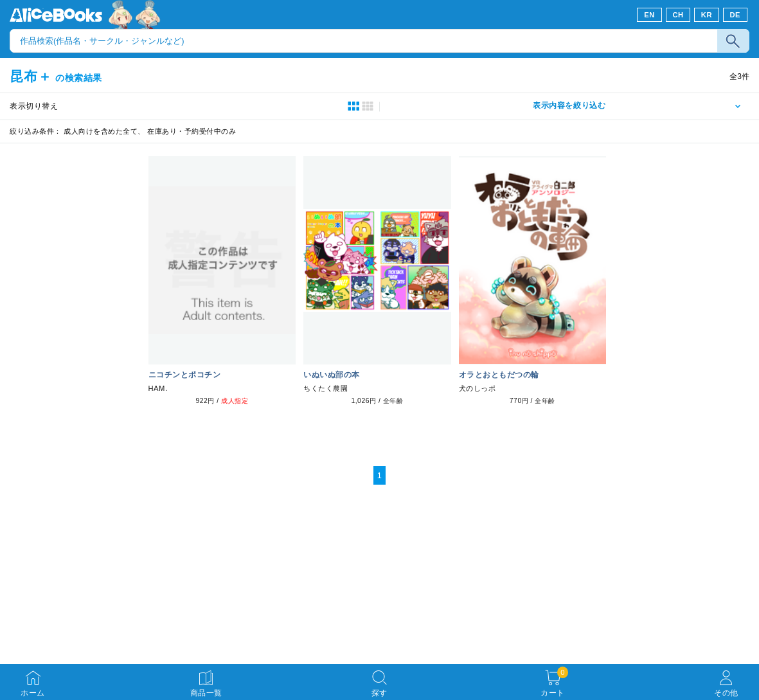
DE (736, 15)
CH (678, 15)
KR (707, 15)
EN (649, 15)
